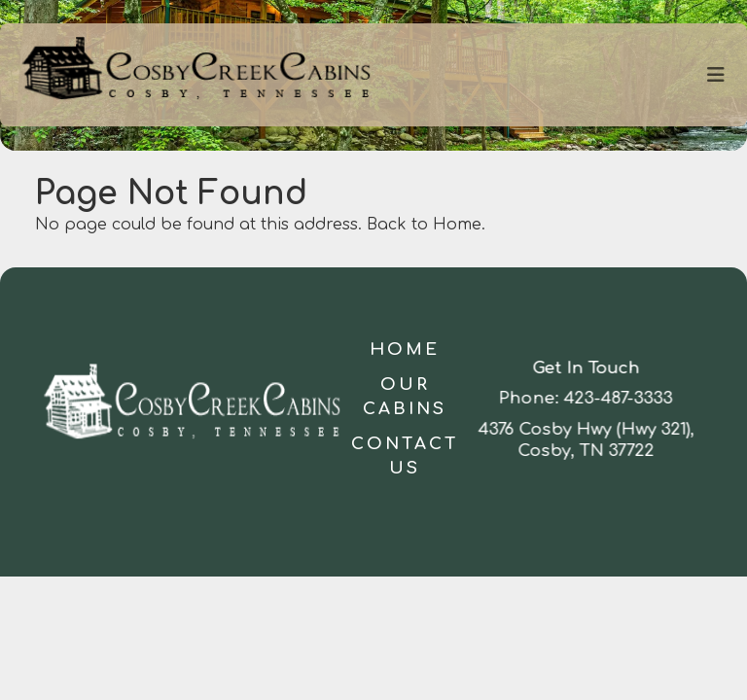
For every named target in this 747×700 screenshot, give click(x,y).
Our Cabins (406, 397)
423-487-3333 (620, 398)
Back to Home (424, 225)
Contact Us (406, 456)
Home (406, 350)
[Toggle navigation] (716, 75)
